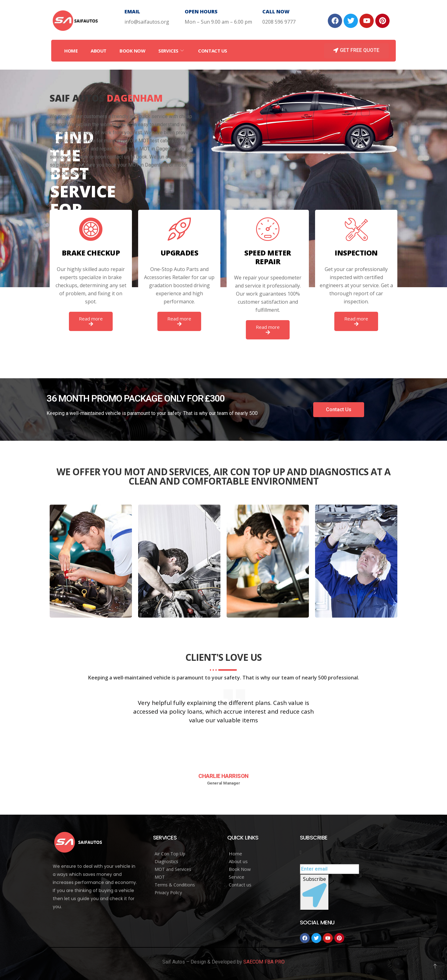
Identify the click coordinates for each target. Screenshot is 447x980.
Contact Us (213, 51)
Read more (91, 321)
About (99, 51)
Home (71, 51)
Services (172, 51)
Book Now (132, 51)
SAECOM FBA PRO (264, 962)
